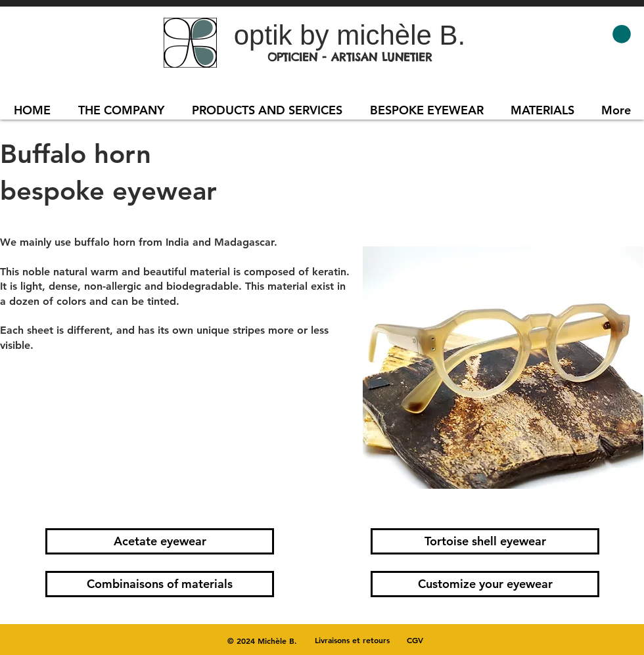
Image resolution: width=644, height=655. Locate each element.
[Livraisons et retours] (352, 640)
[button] (622, 34)
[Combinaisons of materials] (160, 584)
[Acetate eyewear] (160, 541)
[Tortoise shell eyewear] (485, 541)
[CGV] (415, 640)
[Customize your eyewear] (485, 584)
